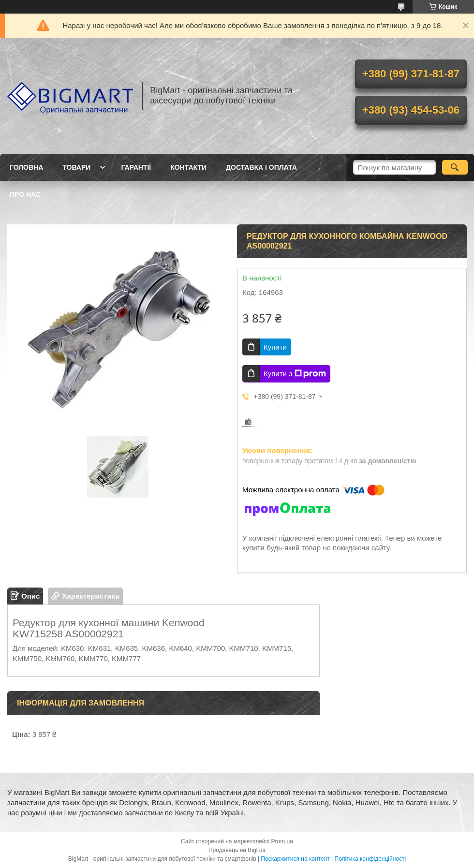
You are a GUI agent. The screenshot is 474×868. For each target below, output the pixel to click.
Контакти (188, 167)
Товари (76, 167)
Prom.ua (282, 841)
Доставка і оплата (261, 167)
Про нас (25, 194)
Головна (26, 167)
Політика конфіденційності (370, 859)
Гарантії (136, 167)
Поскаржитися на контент (295, 859)
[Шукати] (455, 167)
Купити (275, 347)
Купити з (295, 374)
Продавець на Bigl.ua (237, 850)
